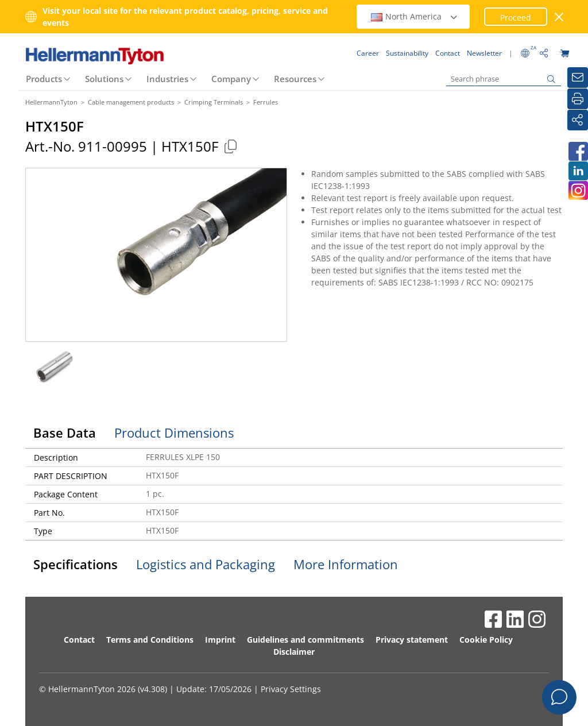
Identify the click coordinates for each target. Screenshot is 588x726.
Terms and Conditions (150, 640)
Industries (167, 79)
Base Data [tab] (65, 432)
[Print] (578, 99)
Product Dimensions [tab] (174, 432)
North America (415, 16)
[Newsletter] (578, 78)
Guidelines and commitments (305, 640)
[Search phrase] (504, 79)
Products (44, 79)
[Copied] (230, 146)
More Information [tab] (346, 564)
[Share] (578, 120)
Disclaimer (294, 652)
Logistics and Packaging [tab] (206, 564)
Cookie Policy (486, 640)
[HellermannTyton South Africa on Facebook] (578, 151)
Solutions (104, 79)
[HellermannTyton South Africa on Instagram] (578, 190)
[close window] (560, 17)
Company (231, 79)
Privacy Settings (291, 689)
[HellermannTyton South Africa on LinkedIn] (578, 171)
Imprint (220, 640)
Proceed (516, 18)
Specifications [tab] (76, 564)
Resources (295, 79)
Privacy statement (412, 640)
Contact (79, 640)
